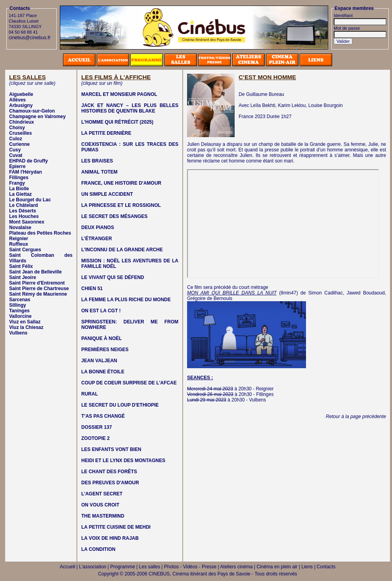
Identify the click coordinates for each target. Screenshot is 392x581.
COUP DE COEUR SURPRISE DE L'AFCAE (129, 383)
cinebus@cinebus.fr (30, 38)
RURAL (90, 394)
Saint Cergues (25, 250)
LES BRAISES (97, 161)
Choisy (17, 128)
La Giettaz (20, 194)
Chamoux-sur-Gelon (32, 111)
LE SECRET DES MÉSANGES (114, 216)
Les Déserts (23, 211)
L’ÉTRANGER (97, 239)
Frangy (17, 183)
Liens (307, 567)
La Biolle (19, 189)
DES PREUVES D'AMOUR (110, 483)
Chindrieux (22, 122)
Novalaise (20, 227)
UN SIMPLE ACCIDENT (107, 194)
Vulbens (18, 333)
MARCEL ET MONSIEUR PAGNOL (119, 94)
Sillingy (18, 305)
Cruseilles (20, 133)
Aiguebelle (21, 94)
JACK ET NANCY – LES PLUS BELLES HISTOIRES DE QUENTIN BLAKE (130, 108)
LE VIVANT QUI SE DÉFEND (113, 277)
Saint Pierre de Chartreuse (39, 289)
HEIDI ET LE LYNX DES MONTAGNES (123, 461)
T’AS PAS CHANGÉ (103, 416)
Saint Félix (21, 266)
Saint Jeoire (23, 277)
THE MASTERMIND (103, 516)
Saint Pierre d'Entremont (37, 283)
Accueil (68, 567)
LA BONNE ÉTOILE (103, 372)
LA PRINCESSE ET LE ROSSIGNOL (121, 205)
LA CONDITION (98, 549)
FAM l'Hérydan (26, 172)
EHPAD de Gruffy (29, 161)
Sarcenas (20, 300)
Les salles (150, 567)
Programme (123, 567)
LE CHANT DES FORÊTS (109, 472)
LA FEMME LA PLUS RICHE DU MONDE (126, 300)
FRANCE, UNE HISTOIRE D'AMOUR (121, 183)
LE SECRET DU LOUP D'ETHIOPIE (120, 405)
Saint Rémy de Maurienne (38, 294)
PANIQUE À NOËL (101, 338)
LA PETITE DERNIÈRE (106, 133)
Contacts (326, 567)
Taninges (19, 311)
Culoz (16, 139)
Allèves (17, 100)
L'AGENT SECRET (102, 494)
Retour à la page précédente (356, 417)
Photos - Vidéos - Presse (190, 567)
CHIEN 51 (92, 289)
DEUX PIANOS (98, 227)
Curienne (19, 144)
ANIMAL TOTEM (99, 172)
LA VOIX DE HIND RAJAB (110, 538)
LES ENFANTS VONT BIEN (111, 449)
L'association (93, 567)
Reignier (19, 239)
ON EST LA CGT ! (101, 311)
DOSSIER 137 (97, 427)
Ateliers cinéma (236, 567)
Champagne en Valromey (37, 117)
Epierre (17, 166)
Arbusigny (21, 105)
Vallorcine (20, 316)
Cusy (15, 150)
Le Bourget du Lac (30, 200)
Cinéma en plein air (277, 567)
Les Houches (24, 216)
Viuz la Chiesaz (26, 327)
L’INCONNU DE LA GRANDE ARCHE (122, 250)
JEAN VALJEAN (99, 361)
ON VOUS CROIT (100, 505)
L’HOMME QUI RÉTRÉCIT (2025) (117, 122)
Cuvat (16, 155)
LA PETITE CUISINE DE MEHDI (116, 527)
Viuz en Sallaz (25, 322)
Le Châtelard (24, 205)
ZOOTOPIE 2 (96, 438)
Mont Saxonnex (27, 222)
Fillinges (19, 178)
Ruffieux (19, 244)
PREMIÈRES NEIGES (105, 350)
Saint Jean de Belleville (35, 272)
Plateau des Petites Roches (40, 233)
